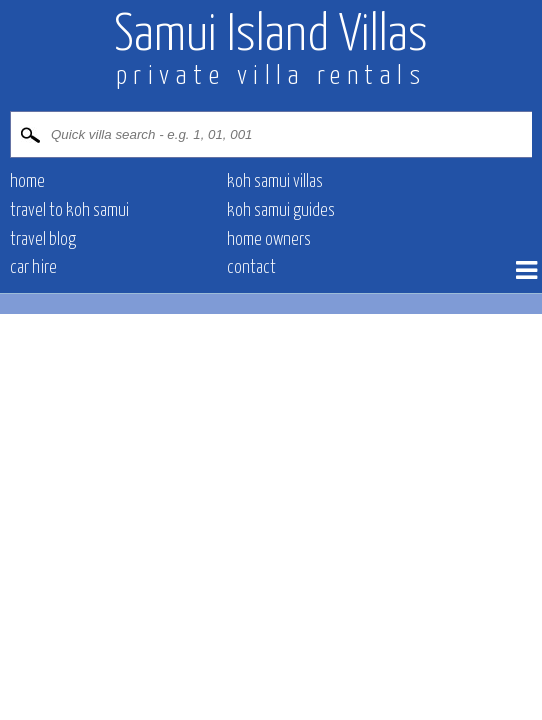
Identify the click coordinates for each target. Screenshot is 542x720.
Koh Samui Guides (281, 211)
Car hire (33, 268)
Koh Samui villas (275, 182)
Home (27, 182)
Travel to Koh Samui (69, 211)
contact (251, 268)
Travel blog (43, 240)
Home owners (269, 240)
